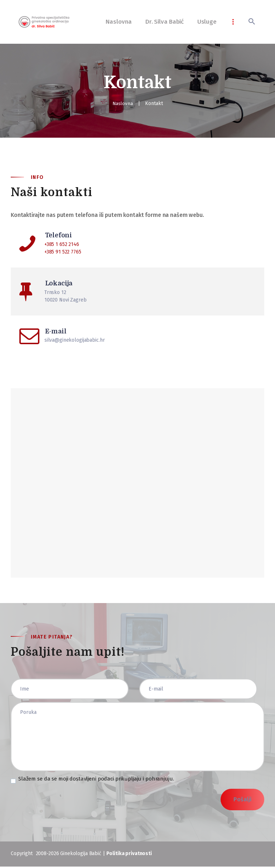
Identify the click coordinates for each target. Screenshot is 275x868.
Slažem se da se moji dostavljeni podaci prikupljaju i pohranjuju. (96, 780)
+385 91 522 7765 (63, 252)
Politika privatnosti (129, 855)
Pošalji (242, 801)
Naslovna (123, 103)
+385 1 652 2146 (62, 244)
